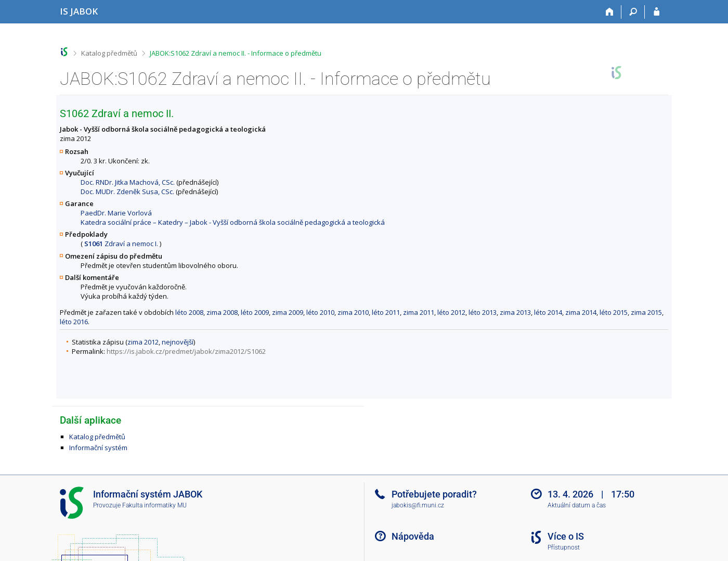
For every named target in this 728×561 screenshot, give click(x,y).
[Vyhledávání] (633, 12)
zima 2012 (143, 342)
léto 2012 (451, 312)
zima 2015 (646, 312)
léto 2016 (74, 322)
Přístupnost (564, 547)
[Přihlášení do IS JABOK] (656, 12)
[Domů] (610, 12)
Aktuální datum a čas (577, 505)
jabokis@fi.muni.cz (418, 505)
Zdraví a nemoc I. (121, 244)
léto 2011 (386, 312)
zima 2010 (353, 312)
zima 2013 (515, 312)
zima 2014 (581, 312)
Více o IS (566, 536)
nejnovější (178, 342)
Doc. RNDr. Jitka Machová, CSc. (128, 182)
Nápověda (413, 536)
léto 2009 (255, 312)
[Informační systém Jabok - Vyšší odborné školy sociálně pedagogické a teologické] (79, 11)
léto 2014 (548, 312)
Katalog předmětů (109, 53)
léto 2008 (189, 312)
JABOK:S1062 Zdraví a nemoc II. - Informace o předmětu (236, 53)
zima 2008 (222, 312)
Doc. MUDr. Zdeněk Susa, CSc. (127, 192)
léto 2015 (614, 312)
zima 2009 (288, 312)
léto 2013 (483, 312)
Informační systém (98, 448)
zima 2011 (419, 312)
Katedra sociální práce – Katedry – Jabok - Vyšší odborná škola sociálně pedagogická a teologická (233, 222)
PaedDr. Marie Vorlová (116, 213)
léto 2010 (320, 312)
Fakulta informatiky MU (154, 505)
